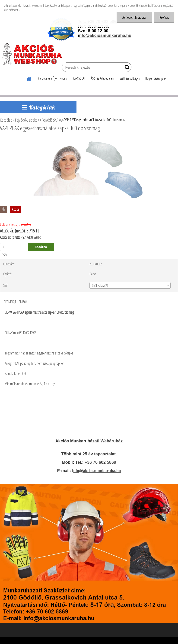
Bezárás (164, 18)
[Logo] (34, 54)
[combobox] (130, 285)
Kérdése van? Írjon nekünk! (53, 78)
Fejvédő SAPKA (52, 120)
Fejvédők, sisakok (27, 120)
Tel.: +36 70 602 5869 (96, 462)
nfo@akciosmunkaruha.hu (97, 471)
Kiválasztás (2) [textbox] (100, 286)
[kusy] (10, 247)
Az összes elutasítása (134, 18)
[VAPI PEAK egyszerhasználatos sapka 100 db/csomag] (89, 141)
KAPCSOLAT (79, 78)
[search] (126, 68)
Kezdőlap (6, 120)
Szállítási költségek (130, 78)
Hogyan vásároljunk (156, 78)
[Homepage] (29, 78)
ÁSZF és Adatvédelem (102, 78)
